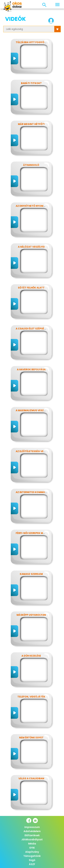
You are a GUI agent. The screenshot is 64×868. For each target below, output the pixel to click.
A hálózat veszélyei (31, 247)
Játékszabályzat (32, 839)
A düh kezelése (31, 656)
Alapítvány (32, 852)
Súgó (32, 860)
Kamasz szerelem (31, 574)
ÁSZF (32, 864)
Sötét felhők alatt (31, 288)
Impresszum (32, 827)
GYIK (32, 848)
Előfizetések (32, 835)
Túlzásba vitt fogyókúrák (34, 42)
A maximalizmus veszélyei (33, 410)
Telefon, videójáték (31, 697)
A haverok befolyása (31, 369)
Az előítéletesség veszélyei (34, 451)
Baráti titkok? (31, 83)
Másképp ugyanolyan (31, 615)
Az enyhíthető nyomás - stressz (38, 206)
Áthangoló (31, 165)
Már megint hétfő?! (31, 124)
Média (32, 844)
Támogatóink (32, 856)
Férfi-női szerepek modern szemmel (40, 533)
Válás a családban (31, 778)
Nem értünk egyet (31, 738)
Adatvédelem (32, 831)
